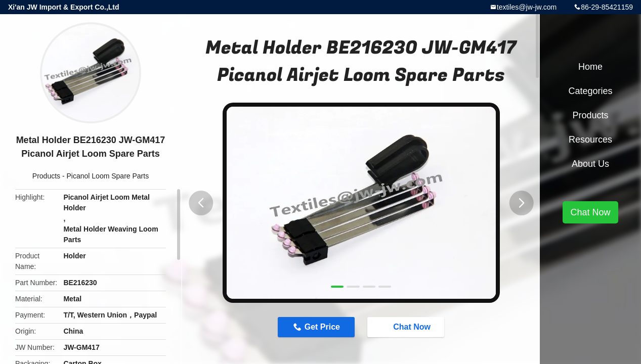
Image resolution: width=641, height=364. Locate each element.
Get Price (322, 327)
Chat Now (407, 327)
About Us (590, 164)
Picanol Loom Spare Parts (108, 176)
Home (590, 67)
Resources (590, 140)
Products (46, 176)
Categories (590, 91)
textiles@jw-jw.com (527, 7)
